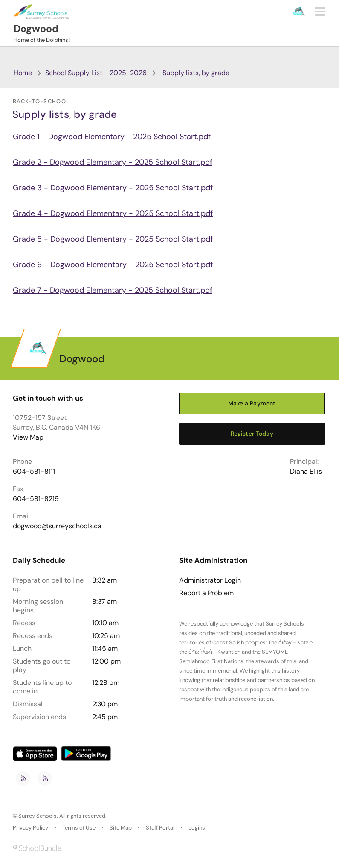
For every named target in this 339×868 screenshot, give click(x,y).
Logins (197, 828)
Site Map (121, 828)
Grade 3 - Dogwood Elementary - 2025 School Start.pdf (113, 188)
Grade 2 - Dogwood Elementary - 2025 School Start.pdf (113, 162)
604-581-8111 (34, 471)
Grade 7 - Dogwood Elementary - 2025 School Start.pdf (113, 290)
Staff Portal (160, 828)
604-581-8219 (36, 499)
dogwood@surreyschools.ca (57, 526)
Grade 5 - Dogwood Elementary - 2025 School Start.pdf (113, 239)
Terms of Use (79, 828)
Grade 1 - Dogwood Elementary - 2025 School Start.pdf (112, 137)
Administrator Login (210, 580)
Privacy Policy (30, 828)
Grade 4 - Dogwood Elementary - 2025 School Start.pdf (113, 213)
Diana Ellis (306, 471)
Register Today (252, 434)
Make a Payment (252, 403)
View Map (28, 437)
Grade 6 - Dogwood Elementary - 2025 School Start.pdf (113, 265)
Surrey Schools (38, 816)
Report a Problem (206, 593)
